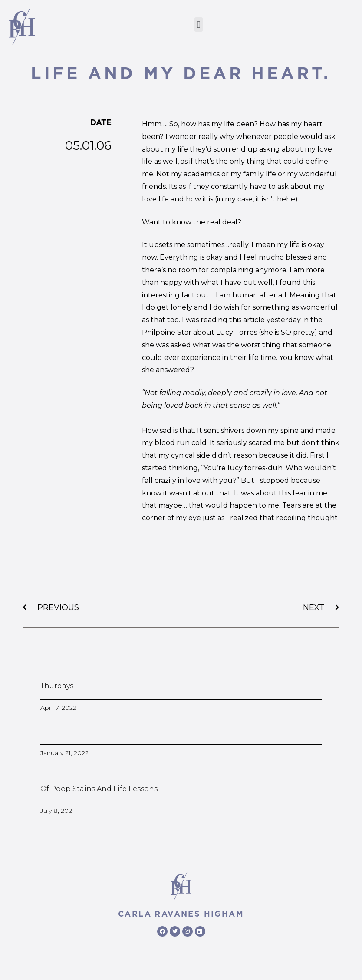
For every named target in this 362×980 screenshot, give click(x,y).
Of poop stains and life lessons (99, 789)
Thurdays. (58, 686)
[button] (199, 25)
